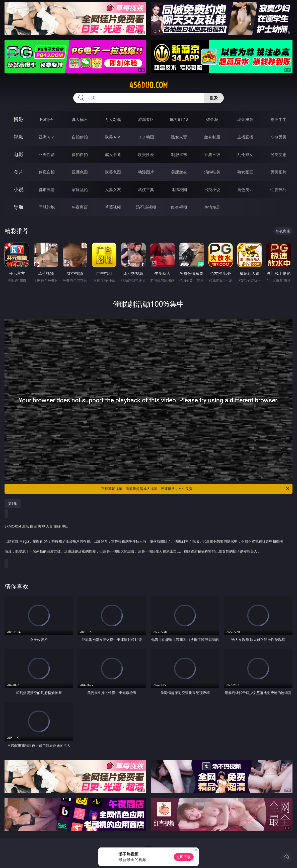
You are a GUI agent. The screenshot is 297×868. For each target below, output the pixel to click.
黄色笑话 (245, 190)
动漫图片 (146, 172)
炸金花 (212, 119)
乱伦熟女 (245, 154)
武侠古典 (146, 190)
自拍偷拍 (80, 137)
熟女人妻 (179, 137)
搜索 (214, 98)
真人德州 (80, 119)
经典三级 (212, 154)
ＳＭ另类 (278, 137)
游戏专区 (146, 119)
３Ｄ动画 (146, 137)
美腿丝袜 (179, 172)
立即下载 (184, 857)
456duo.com (148, 85)
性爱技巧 (278, 190)
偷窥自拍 (47, 172)
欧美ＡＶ (113, 137)
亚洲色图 (80, 172)
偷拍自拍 (80, 154)
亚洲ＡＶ (47, 137)
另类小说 (212, 190)
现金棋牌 (245, 119)
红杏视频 (179, 207)
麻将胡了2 (179, 119)
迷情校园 (179, 190)
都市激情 (47, 190)
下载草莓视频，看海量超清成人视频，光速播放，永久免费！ (196, 489)
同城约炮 (47, 207)
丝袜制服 (212, 137)
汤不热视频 (146, 207)
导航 (19, 207)
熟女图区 (245, 172)
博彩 (19, 119)
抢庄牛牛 (278, 119)
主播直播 (245, 137)
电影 (19, 154)
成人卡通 (113, 154)
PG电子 (47, 119)
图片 (19, 172)
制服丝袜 (179, 154)
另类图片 (278, 172)
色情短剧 (212, 207)
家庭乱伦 (80, 190)
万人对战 (113, 119)
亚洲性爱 (47, 154)
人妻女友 (113, 190)
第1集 (13, 504)
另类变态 (278, 154)
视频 (19, 137)
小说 (19, 189)
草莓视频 (113, 207)
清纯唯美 (212, 172)
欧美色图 (113, 172)
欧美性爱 (146, 154)
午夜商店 (80, 207)
